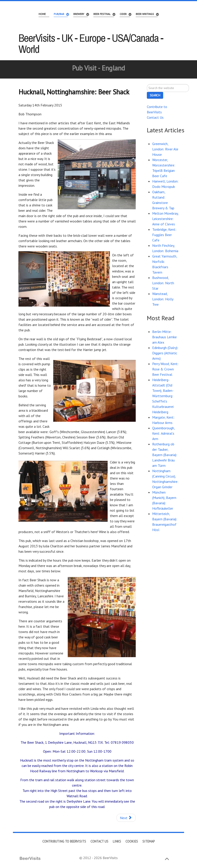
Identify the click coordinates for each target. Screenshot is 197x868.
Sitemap (149, 841)
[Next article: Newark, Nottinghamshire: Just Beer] (126, 818)
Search (147, 84)
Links (117, 841)
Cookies (132, 841)
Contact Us (155, 117)
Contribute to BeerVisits (157, 109)
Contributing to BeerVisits (64, 841)
